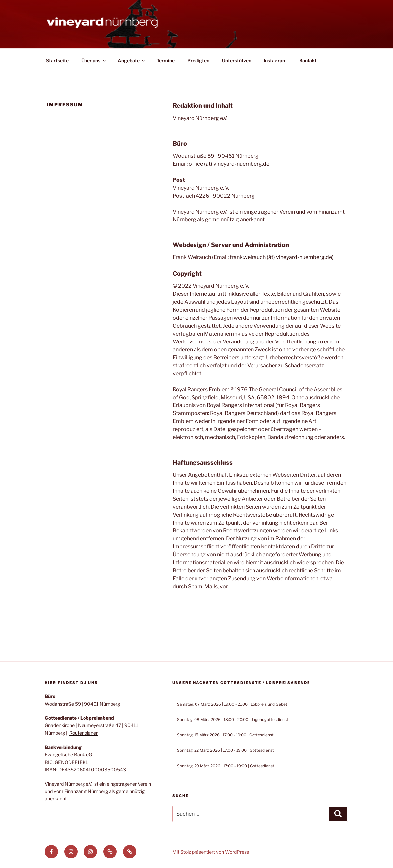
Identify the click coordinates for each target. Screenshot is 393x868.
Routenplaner (84, 733)
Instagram (275, 61)
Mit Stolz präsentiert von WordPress (211, 852)
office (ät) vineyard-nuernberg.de (229, 164)
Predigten (198, 61)
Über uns (94, 61)
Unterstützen (237, 61)
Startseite (57, 61)
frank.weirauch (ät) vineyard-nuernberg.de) (282, 257)
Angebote (132, 61)
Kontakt (308, 61)
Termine (166, 61)
